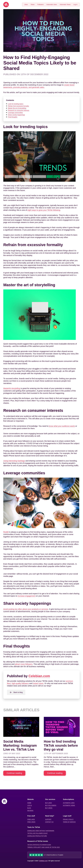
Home (29, 803)
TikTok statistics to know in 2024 (39, 845)
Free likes (31, 819)
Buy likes (48, 803)
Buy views (49, 808)
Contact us (49, 822)
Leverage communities (15, 113)
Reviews (30, 811)
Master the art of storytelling (17, 108)
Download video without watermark (41, 831)
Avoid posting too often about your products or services (26, 609)
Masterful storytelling (12, 388)
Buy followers (51, 805)
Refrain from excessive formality (18, 106)
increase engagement (27, 596)
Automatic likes (69, 803)
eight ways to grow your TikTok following (44, 210)
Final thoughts (13, 117)
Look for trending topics (16, 104)
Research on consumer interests (19, 110)
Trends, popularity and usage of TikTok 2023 (44, 847)
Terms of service (69, 822)
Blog (29, 808)
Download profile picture (37, 836)
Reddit (6, 532)
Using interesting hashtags (14, 461)
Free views (31, 822)
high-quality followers (20, 683)
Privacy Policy (68, 819)
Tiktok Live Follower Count (38, 833)
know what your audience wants (62, 426)
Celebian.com (39, 676)
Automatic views (69, 805)
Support (48, 819)
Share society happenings (16, 115)
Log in (30, 805)
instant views (38, 683)
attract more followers (24, 664)
